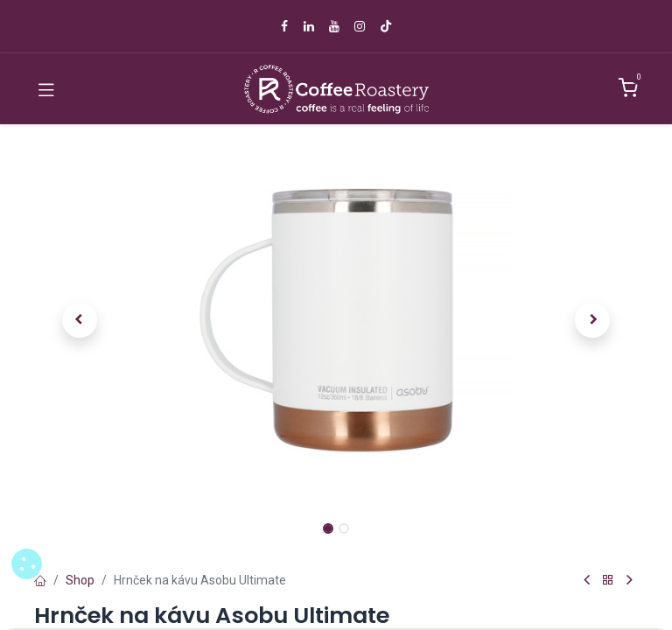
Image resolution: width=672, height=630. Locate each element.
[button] (80, 320)
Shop (80, 580)
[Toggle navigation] (46, 89)
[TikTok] (386, 26)
